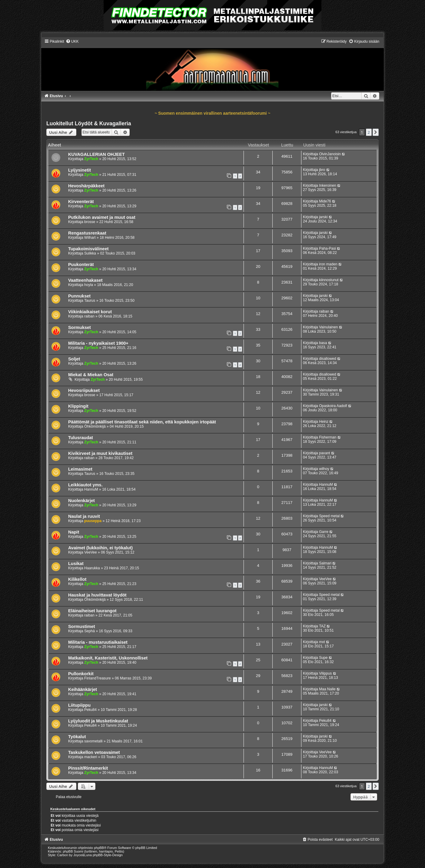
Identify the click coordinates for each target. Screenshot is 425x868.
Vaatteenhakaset (85, 280)
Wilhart (90, 238)
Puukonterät (81, 265)
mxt (322, 642)
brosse (90, 222)
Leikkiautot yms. (85, 485)
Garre (324, 532)
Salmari (325, 563)
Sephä (90, 631)
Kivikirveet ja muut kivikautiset (100, 453)
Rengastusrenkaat (87, 233)
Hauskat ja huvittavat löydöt (97, 595)
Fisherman (328, 437)
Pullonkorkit (81, 674)
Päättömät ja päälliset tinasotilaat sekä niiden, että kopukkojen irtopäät (142, 422)
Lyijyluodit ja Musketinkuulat (98, 721)
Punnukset (79, 296)
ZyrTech (91, 159)
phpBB (99, 848)
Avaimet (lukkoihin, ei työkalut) (100, 548)
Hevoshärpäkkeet (86, 186)
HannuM (91, 489)
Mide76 (325, 201)
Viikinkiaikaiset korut (90, 312)
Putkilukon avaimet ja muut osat (102, 217)
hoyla (89, 285)
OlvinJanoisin (330, 154)
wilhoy (324, 469)
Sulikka (90, 253)
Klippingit (78, 406)
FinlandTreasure (98, 678)
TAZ (322, 626)
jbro (322, 170)
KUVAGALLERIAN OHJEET (96, 154)
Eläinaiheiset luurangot (92, 611)
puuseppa (93, 521)
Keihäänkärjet (83, 689)
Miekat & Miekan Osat (91, 375)
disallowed (327, 359)
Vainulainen (328, 327)
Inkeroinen (327, 186)
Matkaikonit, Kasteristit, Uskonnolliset (108, 658)
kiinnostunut (329, 280)
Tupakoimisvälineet (88, 249)
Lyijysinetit (80, 170)
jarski (323, 217)
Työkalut (77, 737)
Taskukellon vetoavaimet (94, 752)
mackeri (91, 757)
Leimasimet (80, 469)
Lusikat (76, 564)
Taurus (90, 301)
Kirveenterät (81, 202)
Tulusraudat (81, 438)
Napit (74, 532)
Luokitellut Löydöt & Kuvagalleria (89, 123)
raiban (89, 316)
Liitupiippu (79, 705)
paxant (324, 453)
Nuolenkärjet (81, 501)
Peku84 (90, 710)
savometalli (93, 741)
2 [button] (369, 132)
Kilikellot (77, 579)
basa (323, 343)
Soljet (74, 359)
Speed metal (329, 516)
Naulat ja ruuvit (84, 516)
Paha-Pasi (327, 248)
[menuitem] (72, 41)
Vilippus (325, 673)
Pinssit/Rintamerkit (88, 768)
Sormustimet (82, 626)
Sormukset (80, 327)
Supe (323, 658)
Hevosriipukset (84, 390)
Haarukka (92, 568)
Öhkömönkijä (95, 426)
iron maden (328, 264)
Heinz (324, 422)
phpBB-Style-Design (108, 855)
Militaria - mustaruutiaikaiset (98, 642)
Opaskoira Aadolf (333, 406)
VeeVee (91, 552)
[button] (376, 132)
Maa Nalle (327, 689)
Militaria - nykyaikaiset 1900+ (98, 343)
